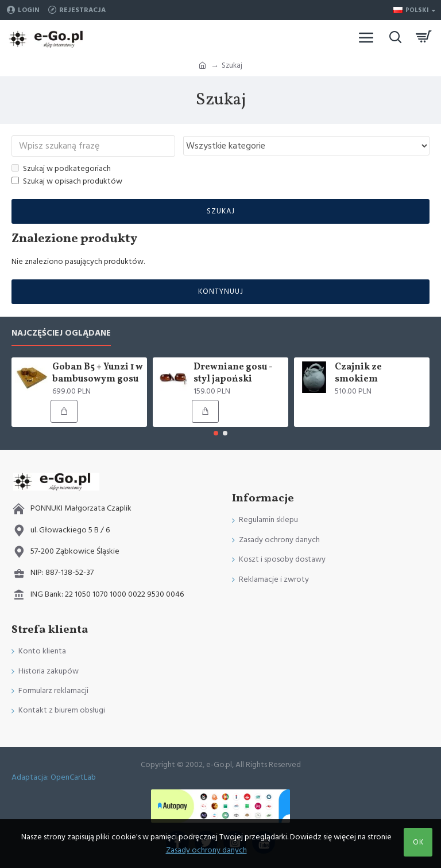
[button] (216, 433)
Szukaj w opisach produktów (67, 182)
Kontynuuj (221, 293)
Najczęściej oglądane (61, 334)
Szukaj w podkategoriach (61, 169)
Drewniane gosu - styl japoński (233, 373)
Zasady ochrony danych (206, 850)
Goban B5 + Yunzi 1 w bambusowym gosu (98, 373)
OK (418, 842)
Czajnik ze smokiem (358, 373)
